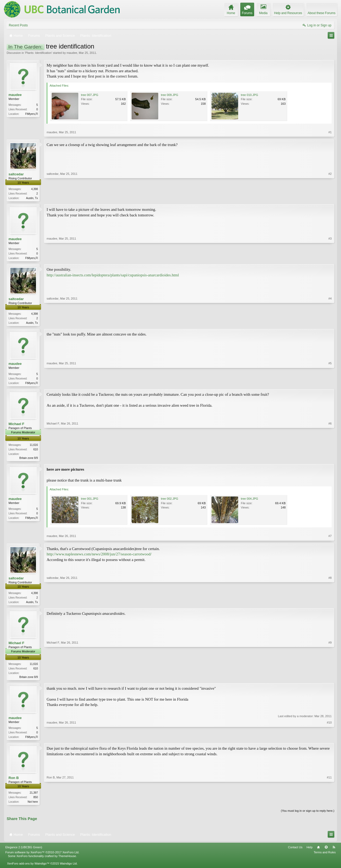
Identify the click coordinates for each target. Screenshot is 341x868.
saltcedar (16, 174)
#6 (330, 459)
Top (326, 852)
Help (309, 852)
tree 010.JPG (249, 95)
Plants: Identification (38, 53)
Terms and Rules (325, 857)
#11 (329, 805)
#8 (330, 604)
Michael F (16, 426)
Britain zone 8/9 (29, 460)
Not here (33, 806)
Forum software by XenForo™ (42, 857)
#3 (330, 258)
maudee (72, 53)
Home (318, 852)
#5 (330, 384)
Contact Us (295, 852)
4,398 (34, 189)
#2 (330, 197)
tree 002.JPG (170, 501)
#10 (329, 740)
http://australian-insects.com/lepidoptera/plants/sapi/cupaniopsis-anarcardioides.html (113, 276)
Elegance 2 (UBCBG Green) (24, 852)
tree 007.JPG (90, 95)
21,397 (34, 797)
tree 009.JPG (170, 95)
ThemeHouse (67, 861)
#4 (330, 323)
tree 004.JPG (249, 501)
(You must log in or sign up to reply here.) (308, 815)
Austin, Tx (32, 198)
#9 (330, 679)
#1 (330, 132)
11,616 (34, 447)
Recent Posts (18, 25)
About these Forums (322, 13)
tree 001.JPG (90, 501)
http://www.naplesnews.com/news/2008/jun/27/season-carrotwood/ (99, 557)
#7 (330, 539)
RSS (334, 852)
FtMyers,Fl (32, 114)
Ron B (14, 782)
